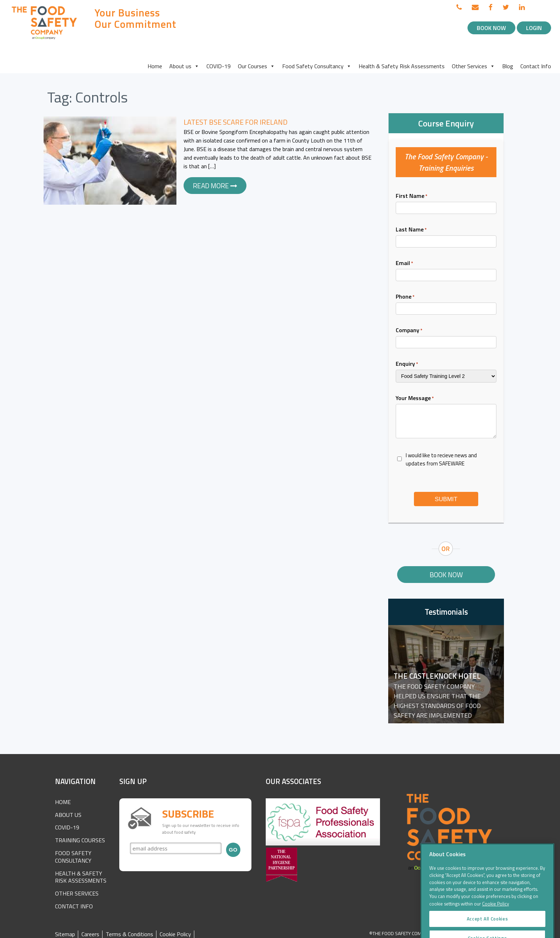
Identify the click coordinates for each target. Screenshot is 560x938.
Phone (405, 296)
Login (534, 28)
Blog (508, 66)
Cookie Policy (175, 934)
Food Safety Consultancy (317, 66)
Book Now (491, 28)
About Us (68, 815)
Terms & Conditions (129, 934)
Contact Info (536, 66)
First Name (412, 196)
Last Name (411, 229)
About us (184, 66)
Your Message (415, 398)
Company (409, 330)
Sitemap (65, 934)
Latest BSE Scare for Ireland (236, 122)
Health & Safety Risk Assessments (402, 66)
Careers (90, 934)
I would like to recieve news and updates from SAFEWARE (441, 459)
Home (155, 66)
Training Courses (80, 840)
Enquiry (407, 364)
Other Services (473, 66)
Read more (215, 186)
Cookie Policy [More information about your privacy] (496, 918)
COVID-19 (219, 66)
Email (404, 263)
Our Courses (256, 66)
